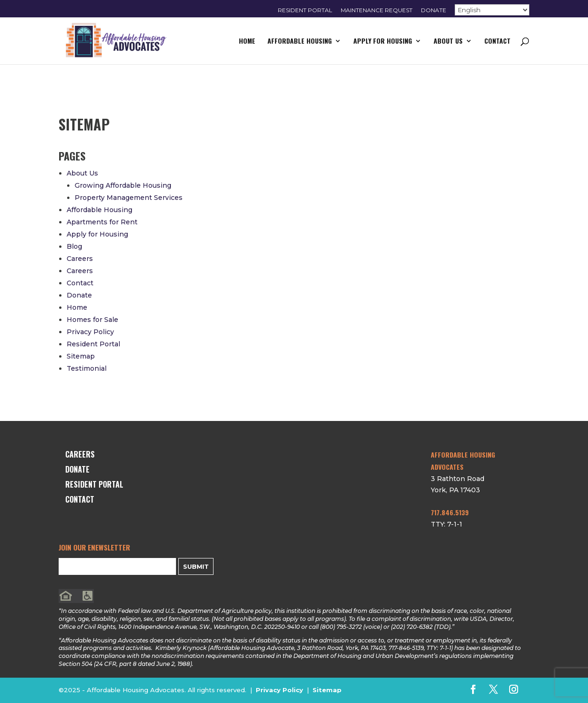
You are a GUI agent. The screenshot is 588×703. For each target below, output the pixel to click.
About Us (448, 42)
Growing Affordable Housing (123, 185)
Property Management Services (129, 198)
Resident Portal (305, 11)
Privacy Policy (90, 332)
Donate (434, 11)
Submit (196, 566)
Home (247, 42)
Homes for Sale (92, 320)
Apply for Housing (383, 42)
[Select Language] (492, 10)
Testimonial (87, 368)
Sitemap (81, 356)
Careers (80, 259)
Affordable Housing (300, 42)
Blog (74, 246)
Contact (497, 42)
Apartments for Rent (102, 222)
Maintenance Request (377, 11)
